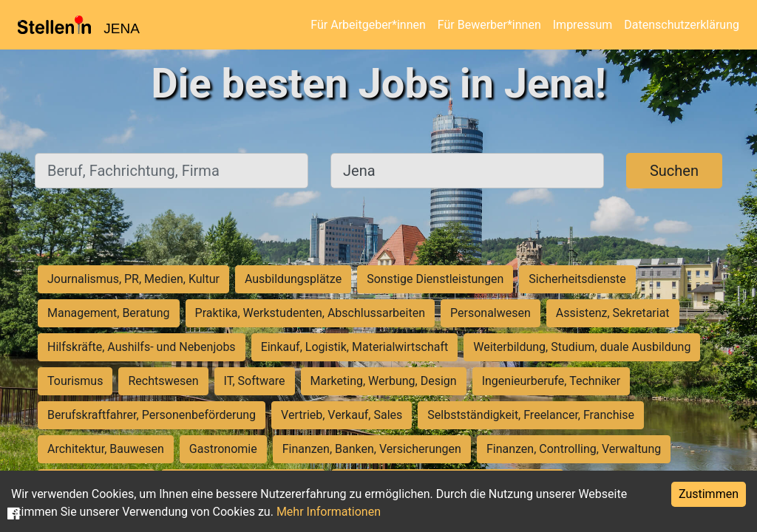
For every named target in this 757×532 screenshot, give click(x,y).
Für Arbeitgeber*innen (368, 25)
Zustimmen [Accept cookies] (709, 494)
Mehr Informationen (329, 512)
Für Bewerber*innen (489, 25)
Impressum (583, 25)
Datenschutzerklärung (682, 25)
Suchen (674, 171)
